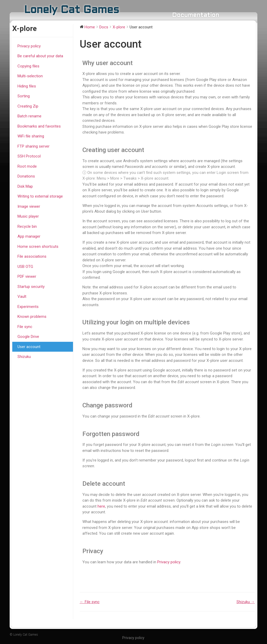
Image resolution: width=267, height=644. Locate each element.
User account (29, 347)
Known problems (32, 317)
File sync (25, 327)
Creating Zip (28, 106)
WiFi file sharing (31, 136)
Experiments (28, 307)
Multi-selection (30, 76)
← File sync (90, 602)
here (101, 506)
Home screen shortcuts (38, 247)
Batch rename (29, 116)
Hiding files (27, 86)
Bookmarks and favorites (39, 126)
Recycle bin (27, 226)
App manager (29, 236)
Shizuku (24, 357)
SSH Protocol (29, 156)
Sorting (24, 96)
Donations (26, 176)
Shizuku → (246, 602)
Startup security (31, 287)
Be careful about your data (40, 56)
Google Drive (28, 337)
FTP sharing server (34, 146)
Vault (22, 296)
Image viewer (29, 206)
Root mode (27, 166)
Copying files (28, 66)
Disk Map (25, 186)
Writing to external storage (40, 196)
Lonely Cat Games (72, 10)
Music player (28, 216)
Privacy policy (29, 46)
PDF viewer (27, 276)
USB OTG (25, 267)
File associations (32, 256)
